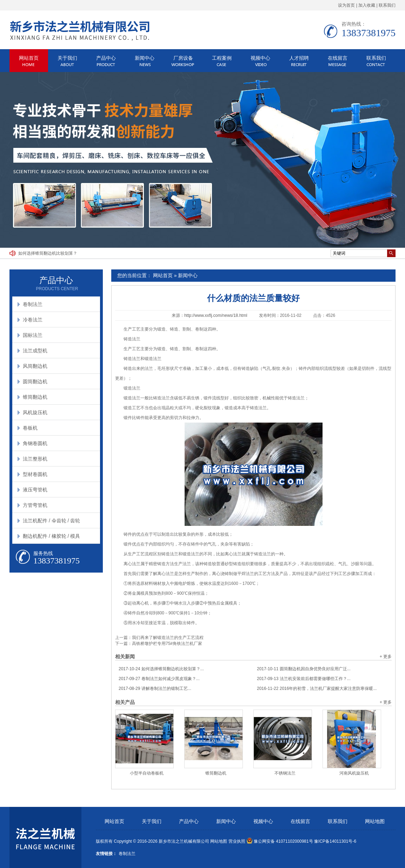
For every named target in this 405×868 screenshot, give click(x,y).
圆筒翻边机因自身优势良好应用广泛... (304, 669)
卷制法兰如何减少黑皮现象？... (159, 679)
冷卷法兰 (33, 320)
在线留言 (338, 58)
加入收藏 (367, 5)
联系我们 (387, 5)
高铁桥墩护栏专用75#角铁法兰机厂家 (167, 644)
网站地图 (375, 821)
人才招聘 (299, 58)
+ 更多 (386, 657)
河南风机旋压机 (354, 773)
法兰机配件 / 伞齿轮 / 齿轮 (51, 521)
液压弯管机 (35, 490)
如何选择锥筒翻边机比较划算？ (48, 253)
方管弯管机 (35, 505)
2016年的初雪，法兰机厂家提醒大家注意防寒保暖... (317, 688)
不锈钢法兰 (285, 773)
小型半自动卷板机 (147, 773)
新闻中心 (145, 58)
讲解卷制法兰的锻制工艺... (155, 688)
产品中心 (106, 58)
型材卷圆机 (35, 474)
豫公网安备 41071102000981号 (280, 841)
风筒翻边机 (35, 366)
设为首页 (346, 5)
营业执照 (237, 841)
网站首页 (29, 58)
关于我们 (67, 58)
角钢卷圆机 (35, 443)
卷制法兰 (33, 304)
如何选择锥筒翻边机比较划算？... (161, 669)
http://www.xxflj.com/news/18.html (216, 315)
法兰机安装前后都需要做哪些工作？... (304, 679)
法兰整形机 (35, 459)
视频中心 (260, 58)
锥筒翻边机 (216, 773)
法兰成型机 (35, 351)
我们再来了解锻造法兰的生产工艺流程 (168, 638)
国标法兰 (33, 335)
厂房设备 (183, 58)
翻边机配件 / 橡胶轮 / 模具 (51, 536)
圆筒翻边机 (35, 381)
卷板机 (30, 428)
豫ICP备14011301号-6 (335, 841)
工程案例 (222, 58)
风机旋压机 (35, 412)
